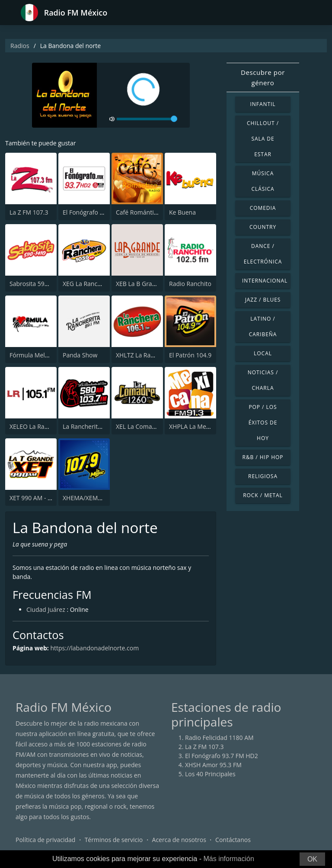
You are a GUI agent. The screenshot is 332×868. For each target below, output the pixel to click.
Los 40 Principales (210, 774)
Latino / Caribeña (263, 326)
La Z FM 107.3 (29, 212)
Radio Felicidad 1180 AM (219, 738)
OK (312, 859)
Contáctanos (233, 840)
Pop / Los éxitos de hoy (263, 423)
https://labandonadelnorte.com (94, 648)
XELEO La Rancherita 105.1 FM (52, 426)
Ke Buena (182, 212)
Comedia (263, 208)
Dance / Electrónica (263, 254)
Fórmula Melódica (35, 355)
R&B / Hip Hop (263, 457)
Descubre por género (263, 77)
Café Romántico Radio (147, 212)
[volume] (147, 119)
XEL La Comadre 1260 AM (152, 426)
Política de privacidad (45, 840)
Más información (228, 859)
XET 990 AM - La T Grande (46, 498)
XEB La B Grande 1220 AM (152, 284)
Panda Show (80, 355)
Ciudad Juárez (46, 609)
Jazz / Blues (263, 300)
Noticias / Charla (263, 380)
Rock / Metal (263, 495)
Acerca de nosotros (179, 840)
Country (263, 227)
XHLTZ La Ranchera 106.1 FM (156, 355)
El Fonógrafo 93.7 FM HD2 (99, 212)
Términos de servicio (114, 840)
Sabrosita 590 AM (34, 284)
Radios (20, 46)
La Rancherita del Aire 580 (99, 426)
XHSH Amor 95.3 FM (213, 765)
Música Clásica (263, 181)
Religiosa (263, 476)
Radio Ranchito (190, 284)
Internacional (265, 281)
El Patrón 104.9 (190, 355)
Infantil (263, 104)
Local (263, 353)
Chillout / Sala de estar (263, 139)
